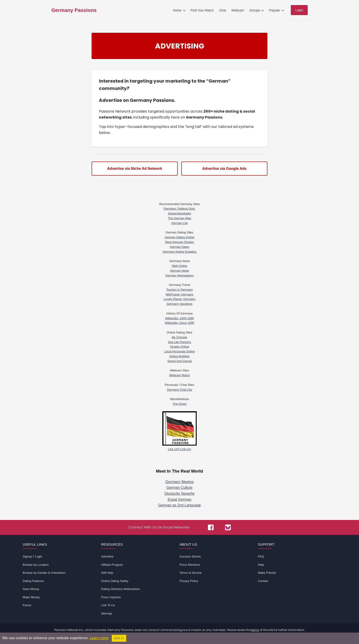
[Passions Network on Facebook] (211, 527)
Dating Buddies (179, 356)
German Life (179, 223)
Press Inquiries (111, 597)
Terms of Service (191, 573)
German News (179, 271)
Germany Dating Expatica (179, 252)
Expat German (179, 499)
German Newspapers (180, 275)
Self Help (107, 573)
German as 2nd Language (179, 505)
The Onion (180, 404)
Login (39, 556)
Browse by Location (36, 565)
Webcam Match (179, 375)
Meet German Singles (179, 242)
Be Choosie (179, 337)
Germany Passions (74, 10)
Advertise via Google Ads (224, 169)
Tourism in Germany (179, 290)
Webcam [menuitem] (238, 10)
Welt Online (180, 266)
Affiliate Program (112, 565)
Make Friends (267, 573)
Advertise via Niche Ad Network (135, 169)
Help (261, 565)
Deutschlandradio (179, 213)
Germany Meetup (179, 482)
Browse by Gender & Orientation (44, 573)
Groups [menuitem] (255, 10)
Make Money (31, 597)
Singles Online (179, 347)
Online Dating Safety (115, 581)
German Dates (180, 247)
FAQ (261, 556)
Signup (27, 556)
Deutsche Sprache (179, 494)
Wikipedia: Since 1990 (180, 323)
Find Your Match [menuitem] (202, 10)
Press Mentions (190, 565)
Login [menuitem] (299, 10)
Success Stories (190, 556)
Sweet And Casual (179, 361)
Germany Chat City (180, 390)
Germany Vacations (179, 304)
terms (255, 630)
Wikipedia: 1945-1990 (179, 318)
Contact (263, 581)
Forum (27, 605)
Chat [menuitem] (223, 10)
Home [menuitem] (177, 10)
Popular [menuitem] (274, 10)
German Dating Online (179, 237)
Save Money (31, 589)
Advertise (107, 556)
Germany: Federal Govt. (179, 209)
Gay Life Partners (179, 342)
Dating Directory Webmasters (121, 589)
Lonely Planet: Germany (179, 299)
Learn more (99, 638)
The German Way (179, 218)
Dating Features (33, 581)
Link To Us (108, 605)
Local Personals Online (179, 351)
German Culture (179, 488)
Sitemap (107, 613)
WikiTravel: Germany (180, 294)
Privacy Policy (189, 581)
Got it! (119, 638)
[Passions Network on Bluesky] (228, 527)
